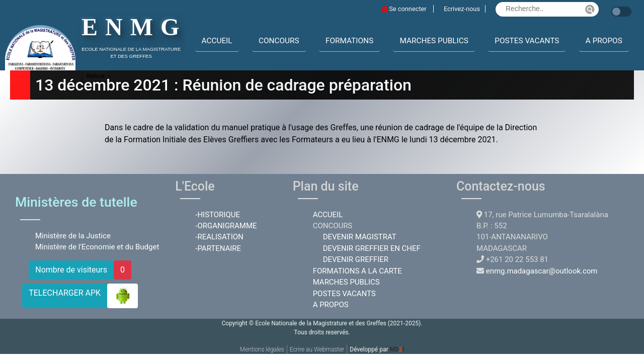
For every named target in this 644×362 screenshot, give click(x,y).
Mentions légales (262, 349)
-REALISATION (219, 237)
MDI (397, 349)
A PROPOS (604, 41)
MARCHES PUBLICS (434, 41)
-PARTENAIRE (218, 248)
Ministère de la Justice (73, 236)
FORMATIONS (349, 41)
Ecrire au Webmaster (317, 349)
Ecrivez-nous (462, 9)
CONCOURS (279, 41)
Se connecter (405, 9)
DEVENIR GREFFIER (356, 259)
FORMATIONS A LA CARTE (357, 271)
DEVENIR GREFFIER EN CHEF (372, 248)
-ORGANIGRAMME (226, 226)
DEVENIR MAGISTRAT (360, 237)
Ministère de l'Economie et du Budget (97, 247)
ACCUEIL (217, 41)
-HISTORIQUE (218, 215)
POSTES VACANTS (527, 41)
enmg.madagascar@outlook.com (542, 271)
